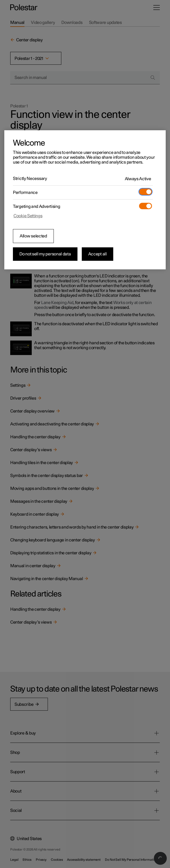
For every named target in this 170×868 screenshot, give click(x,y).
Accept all (98, 254)
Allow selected (33, 236)
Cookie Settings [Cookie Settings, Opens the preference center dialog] (28, 216)
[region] (85, 200)
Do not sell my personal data (45, 254)
